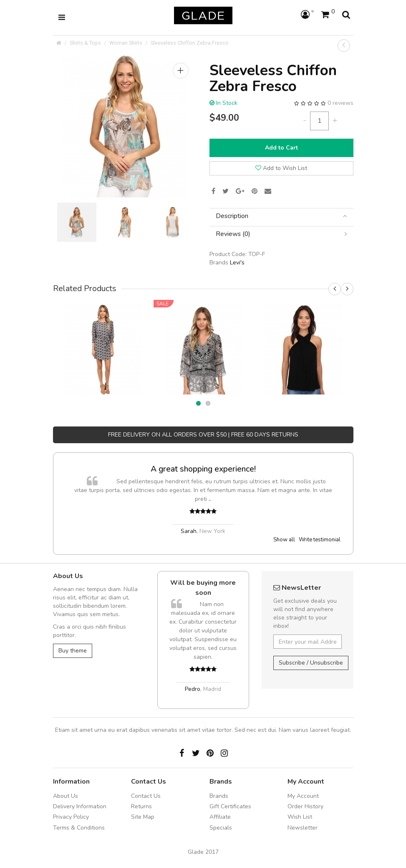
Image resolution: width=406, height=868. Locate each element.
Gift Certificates (230, 806)
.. (210, 499)
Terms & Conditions (79, 828)
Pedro (193, 689)
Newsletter (303, 828)
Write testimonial (320, 540)
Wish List (300, 817)
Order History (305, 806)
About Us (66, 796)
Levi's (237, 263)
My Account (303, 796)
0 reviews (340, 103)
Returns (141, 806)
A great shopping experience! (203, 469)
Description (281, 216)
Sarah (189, 531)
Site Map (143, 817)
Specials (221, 828)
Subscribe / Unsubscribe (311, 663)
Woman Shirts (126, 43)
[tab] (281, 216)
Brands (219, 796)
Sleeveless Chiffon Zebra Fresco (190, 43)
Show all (284, 540)
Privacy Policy (71, 817)
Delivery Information (80, 806)
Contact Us (146, 796)
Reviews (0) (281, 234)
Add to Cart (281, 148)
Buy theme (73, 651)
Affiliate (220, 817)
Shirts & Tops (85, 43)
